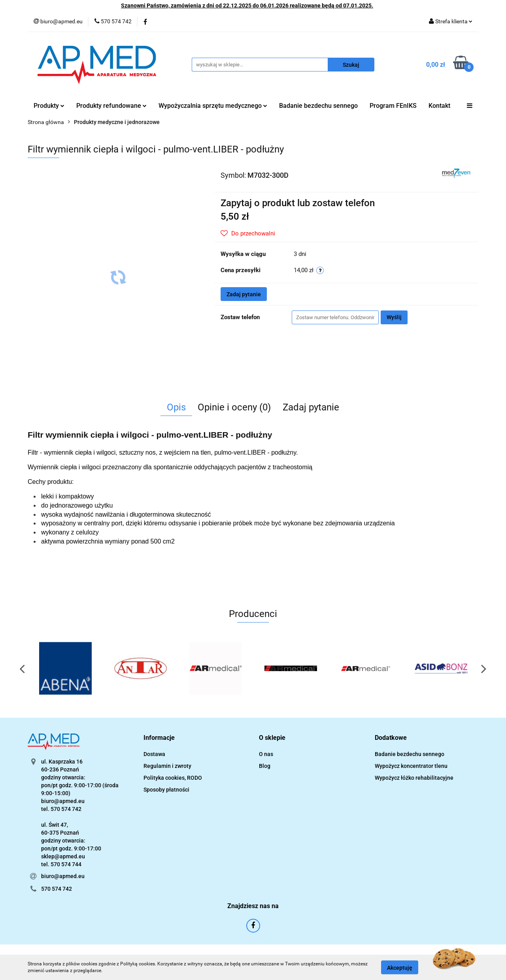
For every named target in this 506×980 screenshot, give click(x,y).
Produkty (49, 106)
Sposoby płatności (166, 790)
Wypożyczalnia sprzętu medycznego (213, 106)
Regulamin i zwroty (167, 766)
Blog (265, 766)
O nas (266, 754)
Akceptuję (400, 967)
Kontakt (439, 106)
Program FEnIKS (393, 106)
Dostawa (154, 754)
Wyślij (394, 317)
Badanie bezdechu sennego (318, 106)
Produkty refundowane (111, 106)
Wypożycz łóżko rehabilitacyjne (414, 778)
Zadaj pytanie (244, 294)
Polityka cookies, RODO (173, 778)
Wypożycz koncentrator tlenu (411, 766)
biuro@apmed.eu (63, 876)
